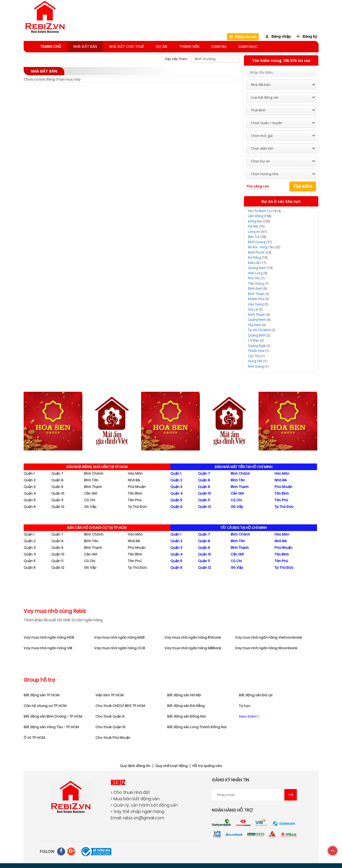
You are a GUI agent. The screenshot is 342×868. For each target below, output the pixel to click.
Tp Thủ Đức (137, 506)
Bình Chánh (94, 472)
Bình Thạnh (93, 486)
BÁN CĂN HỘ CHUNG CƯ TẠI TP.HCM (97, 527)
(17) (257, 262)
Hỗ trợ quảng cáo (207, 765)
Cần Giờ (90, 492)
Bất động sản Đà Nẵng (186, 705)
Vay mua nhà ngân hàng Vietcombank (268, 636)
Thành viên (199, 46)
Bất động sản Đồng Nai (186, 715)
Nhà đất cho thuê (132, 46)
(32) (264, 246)
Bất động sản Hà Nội (184, 694)
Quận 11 (57, 499)
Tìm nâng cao (258, 185)
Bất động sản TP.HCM (41, 694)
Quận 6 (30, 506)
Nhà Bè (134, 479)
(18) (258, 256)
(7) (256, 277)
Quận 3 (30, 486)
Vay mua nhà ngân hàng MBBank (193, 647)
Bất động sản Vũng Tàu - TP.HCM (51, 726)
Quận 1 (29, 472)
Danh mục (263, 46)
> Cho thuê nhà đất (130, 791)
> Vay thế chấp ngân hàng (137, 810)
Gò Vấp (90, 506)
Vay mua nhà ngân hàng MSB (119, 636)
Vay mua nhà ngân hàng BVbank (193, 636)
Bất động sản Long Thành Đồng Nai (197, 726)
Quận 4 (30, 492)
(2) (261, 329)
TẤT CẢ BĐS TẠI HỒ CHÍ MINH (244, 527)
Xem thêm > (249, 715)
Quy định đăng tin (135, 765)
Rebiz (118, 781)
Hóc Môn (135, 472)
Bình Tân (91, 479)
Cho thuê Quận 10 (110, 726)
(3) (257, 324)
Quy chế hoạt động (171, 765)
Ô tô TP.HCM (34, 737)
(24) (259, 251)
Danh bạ (231, 46)
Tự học (245, 705)
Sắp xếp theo (176, 58)
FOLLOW (47, 850)
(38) (257, 236)
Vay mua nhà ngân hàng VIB (48, 647)
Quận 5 (30, 499)
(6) (257, 287)
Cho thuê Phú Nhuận (113, 737)
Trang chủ (52, 46)
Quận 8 (57, 479)
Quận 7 (57, 472)
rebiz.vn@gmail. (139, 817)
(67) (257, 231)
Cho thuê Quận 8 (110, 715)
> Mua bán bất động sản (135, 798)
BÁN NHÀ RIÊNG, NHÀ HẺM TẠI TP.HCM (97, 466)
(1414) (264, 210)
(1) (258, 350)
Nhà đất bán (89, 46)
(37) (260, 241)
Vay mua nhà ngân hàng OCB (120, 647)
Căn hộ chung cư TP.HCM (45, 705)
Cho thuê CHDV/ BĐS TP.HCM (120, 705)
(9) (257, 272)
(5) (259, 293)
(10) (260, 267)
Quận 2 (30, 479)
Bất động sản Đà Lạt (256, 694)
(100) (259, 220)
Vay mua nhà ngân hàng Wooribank (266, 647)
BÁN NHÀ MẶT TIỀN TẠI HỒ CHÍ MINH (244, 466)
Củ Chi (90, 499)
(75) (256, 225)
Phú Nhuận (137, 486)
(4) (259, 313)
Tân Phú (135, 499)
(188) (260, 215)
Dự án (169, 46)
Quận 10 (58, 492)
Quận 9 (57, 486)
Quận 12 (58, 506)
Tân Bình (135, 492)
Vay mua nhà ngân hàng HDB (49, 636)
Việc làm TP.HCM (109, 694)
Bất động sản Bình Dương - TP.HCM (53, 715)
